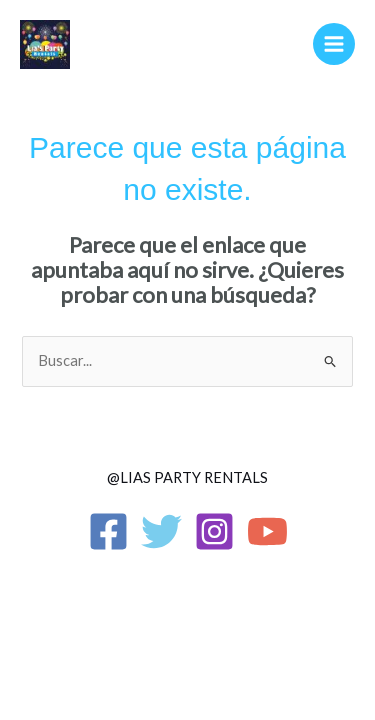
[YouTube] (267, 531)
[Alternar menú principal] (334, 44)
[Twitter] (161, 531)
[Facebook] (108, 531)
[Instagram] (214, 531)
